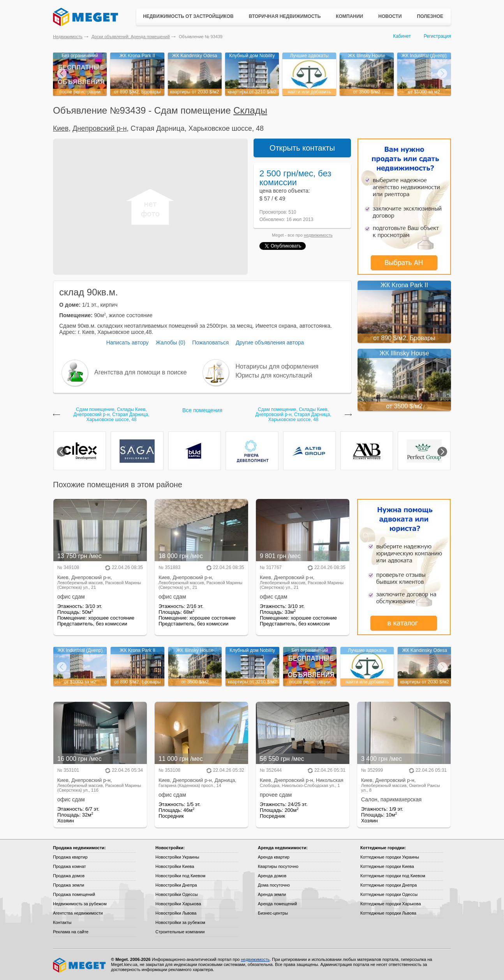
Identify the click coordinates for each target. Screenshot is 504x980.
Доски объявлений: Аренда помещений (131, 37)
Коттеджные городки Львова (388, 913)
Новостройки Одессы (177, 894)
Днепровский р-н (100, 128)
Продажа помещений (74, 894)
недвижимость (318, 235)
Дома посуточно (274, 885)
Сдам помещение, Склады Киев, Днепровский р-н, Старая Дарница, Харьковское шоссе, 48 (111, 415)
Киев (61, 128)
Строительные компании (180, 932)
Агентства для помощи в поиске (140, 372)
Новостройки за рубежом (180, 922)
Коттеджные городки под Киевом (393, 876)
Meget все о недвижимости (80, 965)
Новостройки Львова (176, 913)
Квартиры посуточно (278, 866)
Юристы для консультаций (274, 375)
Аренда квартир (274, 857)
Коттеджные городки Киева (387, 866)
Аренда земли (272, 894)
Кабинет (402, 36)
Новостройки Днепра (176, 885)
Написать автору (128, 342)
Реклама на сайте (71, 932)
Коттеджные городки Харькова (391, 904)
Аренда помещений (277, 904)
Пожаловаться (210, 342)
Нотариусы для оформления (277, 366)
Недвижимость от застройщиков (188, 16)
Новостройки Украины (177, 857)
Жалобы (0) (170, 342)
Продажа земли (69, 885)
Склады (250, 110)
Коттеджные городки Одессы (389, 894)
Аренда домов (272, 876)
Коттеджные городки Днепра (389, 885)
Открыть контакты (302, 148)
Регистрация (437, 36)
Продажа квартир (70, 857)
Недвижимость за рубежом (80, 904)
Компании (349, 16)
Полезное (430, 16)
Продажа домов (69, 876)
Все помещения (202, 410)
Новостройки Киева (175, 866)
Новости (390, 16)
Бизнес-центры (273, 913)
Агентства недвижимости (78, 913)
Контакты (62, 922)
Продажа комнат (70, 866)
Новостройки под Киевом (180, 876)
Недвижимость (68, 37)
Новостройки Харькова (178, 904)
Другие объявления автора (270, 342)
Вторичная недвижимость (285, 16)
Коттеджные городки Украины (390, 857)
